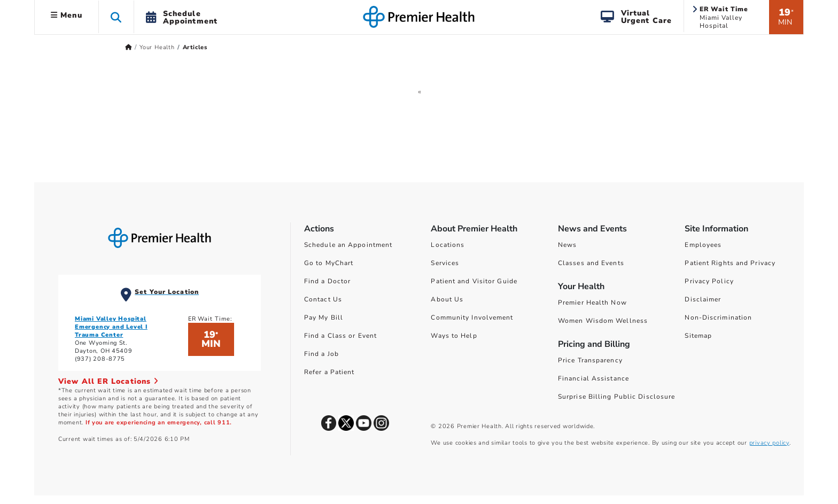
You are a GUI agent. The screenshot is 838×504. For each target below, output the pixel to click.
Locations (448, 245)
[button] (116, 17)
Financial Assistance (593, 378)
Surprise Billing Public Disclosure (616, 397)
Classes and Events (591, 263)
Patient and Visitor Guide (474, 281)
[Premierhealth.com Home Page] (129, 47)
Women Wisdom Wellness (603, 321)
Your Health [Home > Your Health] (157, 47)
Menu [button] (67, 15)
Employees (703, 245)
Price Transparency (590, 360)
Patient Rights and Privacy (730, 263)
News (567, 245)
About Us (447, 299)
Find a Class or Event (340, 336)
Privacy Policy (709, 281)
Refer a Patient (329, 372)
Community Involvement (472, 317)
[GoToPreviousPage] (420, 91)
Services (445, 263)
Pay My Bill (324, 317)
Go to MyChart (329, 263)
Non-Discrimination (718, 317)
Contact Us (323, 299)
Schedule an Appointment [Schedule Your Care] (348, 245)
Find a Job (321, 354)
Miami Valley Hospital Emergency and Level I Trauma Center (111, 327)
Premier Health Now (592, 303)
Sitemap (698, 336)
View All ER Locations (108, 381)
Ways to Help (454, 336)
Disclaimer (703, 299)
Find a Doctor (327, 281)
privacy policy (769, 443)
